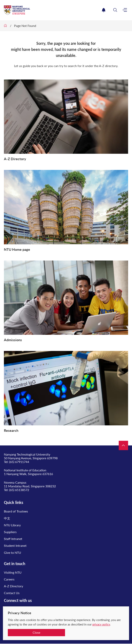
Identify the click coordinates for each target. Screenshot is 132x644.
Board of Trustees (16, 511)
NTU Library (12, 525)
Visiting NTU (13, 572)
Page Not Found (25, 26)
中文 (7, 518)
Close (36, 632)
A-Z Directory (13, 586)
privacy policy (101, 624)
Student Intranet (15, 546)
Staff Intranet (13, 539)
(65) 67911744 (19, 462)
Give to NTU (12, 553)
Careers (9, 579)
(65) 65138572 (19, 490)
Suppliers (10, 532)
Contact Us (12, 593)
